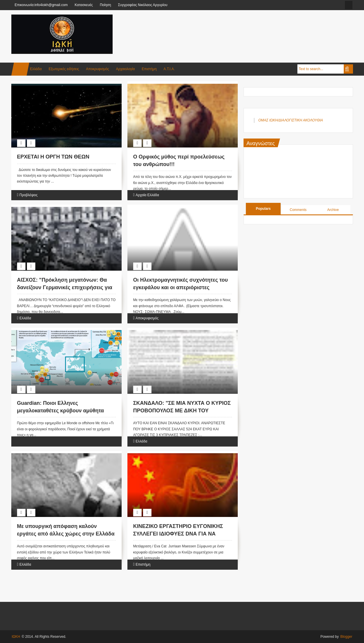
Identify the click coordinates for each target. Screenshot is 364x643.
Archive (333, 210)
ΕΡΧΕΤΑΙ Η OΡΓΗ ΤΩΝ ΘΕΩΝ (53, 157)
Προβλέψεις (29, 195)
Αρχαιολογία (126, 69)
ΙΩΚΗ (16, 637)
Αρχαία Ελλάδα (147, 195)
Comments (298, 210)
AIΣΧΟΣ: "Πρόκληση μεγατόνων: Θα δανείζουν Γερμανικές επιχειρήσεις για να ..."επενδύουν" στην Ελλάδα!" (65, 287)
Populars (263, 209)
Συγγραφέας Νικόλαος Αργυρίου (143, 5)
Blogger (346, 637)
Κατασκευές (84, 5)
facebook (349, 5)
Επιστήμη (149, 69)
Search (348, 69)
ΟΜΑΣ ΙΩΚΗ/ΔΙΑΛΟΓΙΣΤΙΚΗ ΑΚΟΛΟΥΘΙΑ (291, 120)
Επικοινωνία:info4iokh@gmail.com (41, 5)
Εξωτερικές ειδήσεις (64, 69)
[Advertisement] (248, 29)
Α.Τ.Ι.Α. (169, 69)
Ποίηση (106, 5)
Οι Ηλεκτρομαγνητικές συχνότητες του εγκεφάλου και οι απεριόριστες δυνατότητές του (181, 287)
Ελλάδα (36, 69)
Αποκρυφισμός (97, 69)
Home (20, 69)
